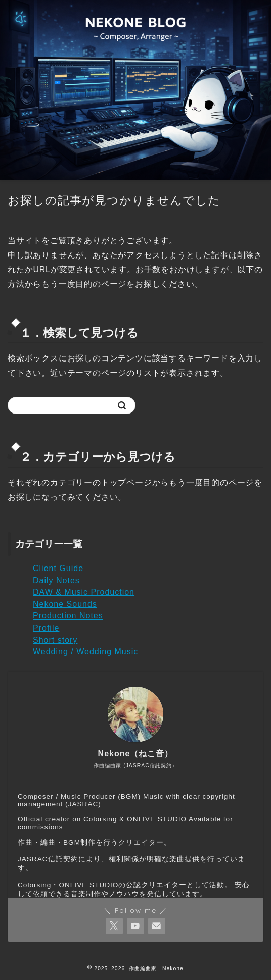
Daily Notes (56, 580)
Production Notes (68, 616)
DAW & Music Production (84, 592)
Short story (55, 640)
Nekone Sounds (65, 604)
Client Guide (58, 568)
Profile (46, 628)
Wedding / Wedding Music (85, 652)
